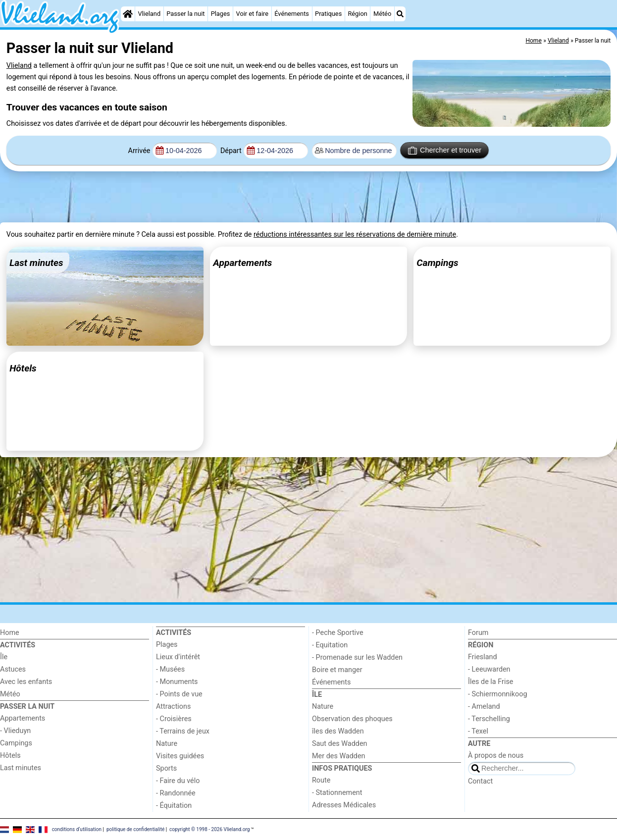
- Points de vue (179, 694)
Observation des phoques (352, 719)
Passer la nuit (185, 14)
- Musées (170, 669)
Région (357, 14)
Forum (478, 633)
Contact (480, 781)
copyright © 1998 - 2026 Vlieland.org (209, 829)
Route (321, 780)
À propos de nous (496, 756)
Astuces (13, 669)
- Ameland (484, 707)
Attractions (173, 707)
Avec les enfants (26, 682)
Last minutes (21, 768)
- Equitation (330, 645)
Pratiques (328, 14)
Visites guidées (180, 756)
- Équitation (174, 806)
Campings (16, 743)
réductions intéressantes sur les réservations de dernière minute (355, 235)
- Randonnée (176, 793)
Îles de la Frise (490, 682)
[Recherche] (400, 14)
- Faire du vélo (178, 781)
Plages (221, 14)
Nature (167, 744)
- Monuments (177, 682)
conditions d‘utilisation (77, 829)
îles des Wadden (338, 731)
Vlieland (150, 14)
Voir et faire (252, 14)
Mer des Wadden (339, 756)
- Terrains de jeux (183, 731)
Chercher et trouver (445, 151)
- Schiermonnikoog (498, 694)
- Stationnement (337, 793)
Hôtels (10, 756)
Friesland (483, 657)
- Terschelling (489, 719)
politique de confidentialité (135, 829)
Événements (292, 14)
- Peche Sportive (338, 633)
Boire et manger (337, 670)
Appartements (23, 718)
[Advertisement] (246, 197)
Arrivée (139, 151)
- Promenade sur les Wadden (357, 657)
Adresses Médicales (344, 805)
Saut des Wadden (340, 744)
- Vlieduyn (15, 731)
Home (10, 633)
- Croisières (174, 719)
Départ (231, 151)
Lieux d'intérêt (178, 657)
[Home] (128, 14)
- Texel (478, 731)
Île (4, 657)
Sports (166, 768)
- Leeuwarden (489, 669)
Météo (382, 14)
